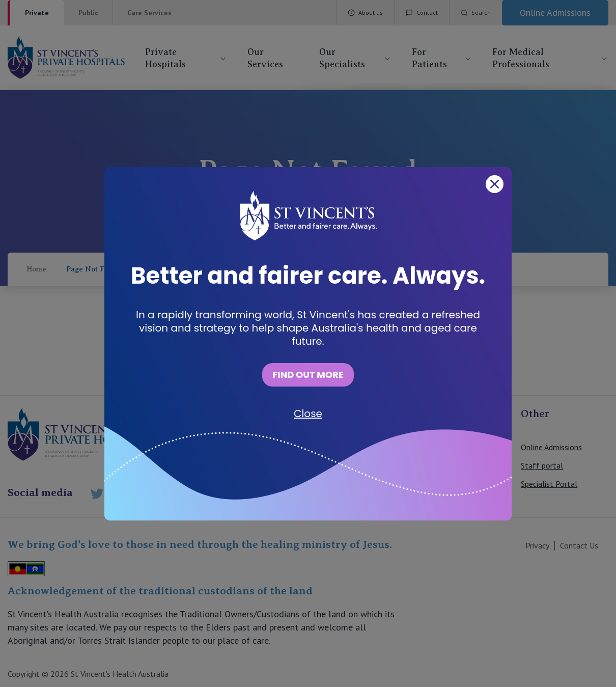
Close (308, 414)
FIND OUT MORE (308, 375)
